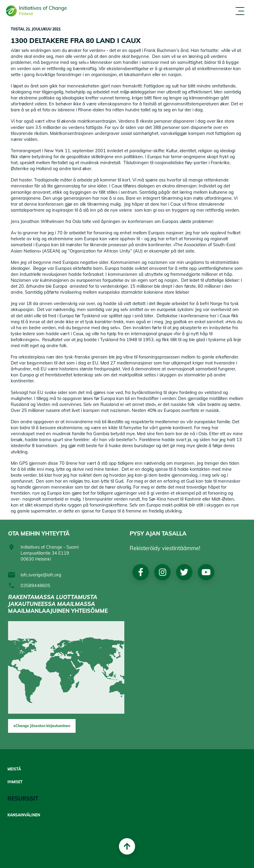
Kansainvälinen (24, 815)
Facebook (141, 572)
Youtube (206, 572)
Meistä (14, 769)
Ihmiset (15, 782)
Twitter (184, 572)
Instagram (162, 572)
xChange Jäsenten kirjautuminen (42, 726)
